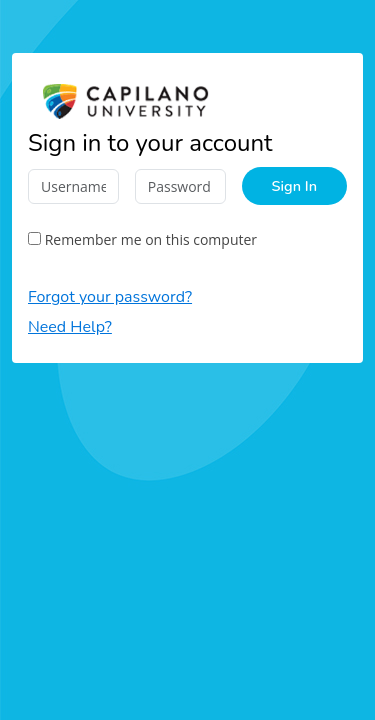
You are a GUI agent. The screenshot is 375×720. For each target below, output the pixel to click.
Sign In (294, 186)
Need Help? (70, 327)
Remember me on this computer (142, 239)
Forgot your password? (110, 297)
